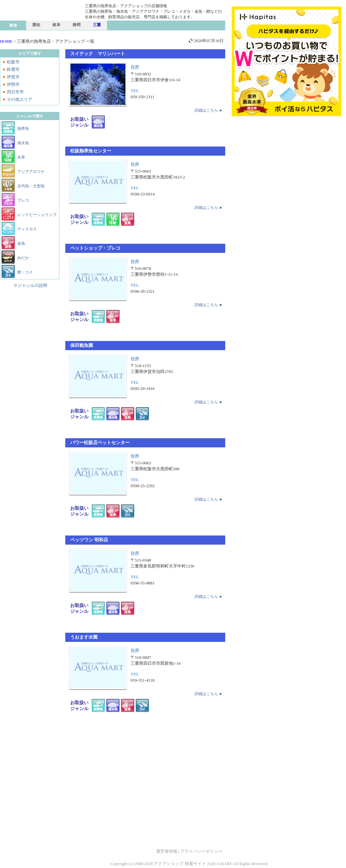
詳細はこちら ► (209, 110)
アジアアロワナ (31, 172)
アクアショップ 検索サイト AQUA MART (193, 864)
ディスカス (27, 229)
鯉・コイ (25, 272)
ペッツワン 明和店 (89, 540)
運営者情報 (167, 851)
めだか (23, 258)
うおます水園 (84, 637)
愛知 (36, 25)
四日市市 (15, 92)
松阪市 (13, 62)
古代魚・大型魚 (31, 186)
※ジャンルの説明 (30, 285)
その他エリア (20, 99)
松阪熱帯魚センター (91, 151)
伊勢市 (13, 84)
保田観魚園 (82, 345)
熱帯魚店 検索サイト (49, 24)
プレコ (23, 200)
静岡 (77, 25)
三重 (97, 25)
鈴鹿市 (13, 69)
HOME (6, 41)
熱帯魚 (23, 129)
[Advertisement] (145, 786)
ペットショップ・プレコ (95, 248)
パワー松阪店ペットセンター (100, 443)
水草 (21, 157)
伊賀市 (13, 77)
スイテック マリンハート (98, 54)
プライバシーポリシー (201, 851)
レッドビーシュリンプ (37, 215)
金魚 (21, 243)
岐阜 (56, 25)
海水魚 (23, 143)
